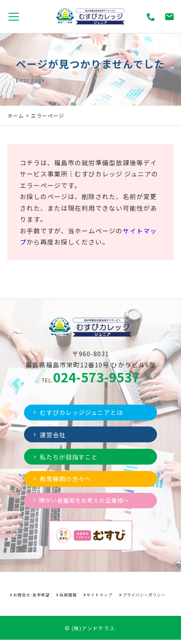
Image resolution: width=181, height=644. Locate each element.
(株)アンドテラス (93, 632)
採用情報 (69, 599)
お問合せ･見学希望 (31, 599)
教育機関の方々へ (64, 481)
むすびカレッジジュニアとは (81, 413)
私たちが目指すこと (67, 458)
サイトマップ (100, 599)
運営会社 (50, 435)
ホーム (16, 115)
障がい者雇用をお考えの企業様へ (84, 504)
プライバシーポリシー (145, 599)
